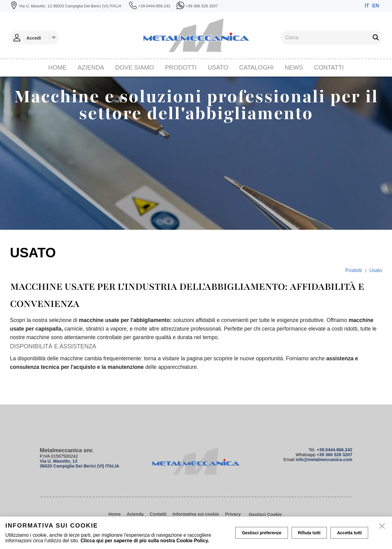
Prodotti (181, 67)
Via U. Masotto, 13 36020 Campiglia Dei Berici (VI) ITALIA (80, 464)
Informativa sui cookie (196, 514)
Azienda (91, 67)
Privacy (233, 514)
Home (58, 67)
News (294, 67)
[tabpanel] (196, 153)
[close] (382, 526)
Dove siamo (134, 67)
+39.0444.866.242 (334, 450)
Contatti (329, 67)
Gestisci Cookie (265, 514)
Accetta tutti (349, 533)
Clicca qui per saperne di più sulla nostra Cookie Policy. (145, 541)
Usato (218, 67)
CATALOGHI (257, 67)
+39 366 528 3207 (334, 455)
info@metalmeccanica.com (324, 460)
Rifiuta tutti (309, 533)
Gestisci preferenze (261, 533)
